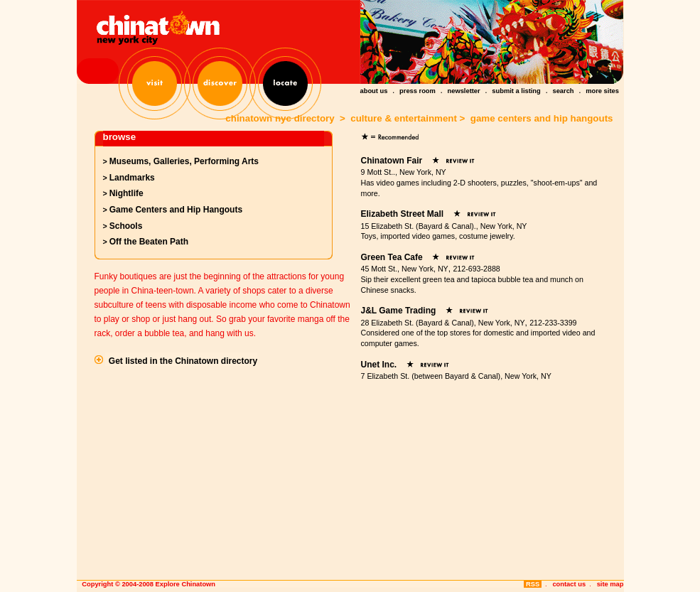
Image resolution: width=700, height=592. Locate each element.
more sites (602, 91)
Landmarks (132, 178)
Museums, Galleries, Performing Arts (184, 161)
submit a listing (516, 91)
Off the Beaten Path (149, 242)
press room (418, 91)
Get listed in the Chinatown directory (183, 361)
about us (374, 91)
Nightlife (126, 193)
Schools (126, 226)
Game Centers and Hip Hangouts (176, 210)
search (563, 91)
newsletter (464, 91)
